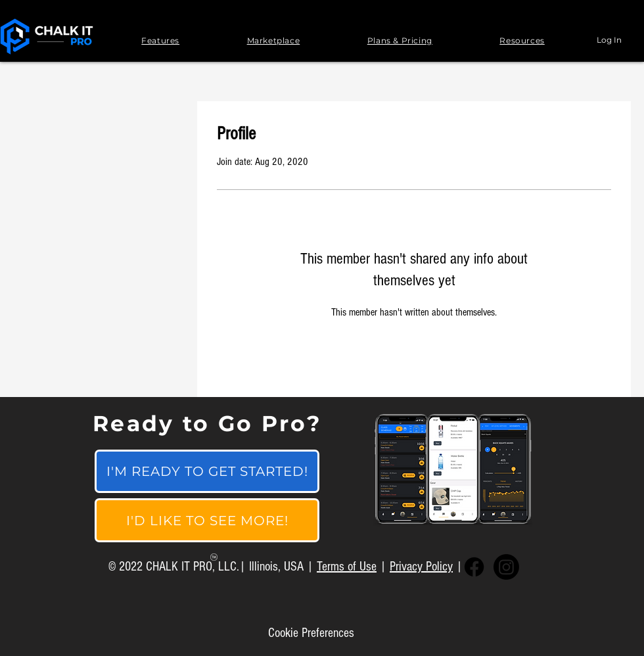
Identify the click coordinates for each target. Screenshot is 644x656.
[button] (160, 40)
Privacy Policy (421, 567)
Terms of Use (347, 567)
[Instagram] (506, 567)
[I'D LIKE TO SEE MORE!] (207, 520)
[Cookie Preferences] (311, 633)
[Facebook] (474, 567)
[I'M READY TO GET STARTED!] (207, 471)
